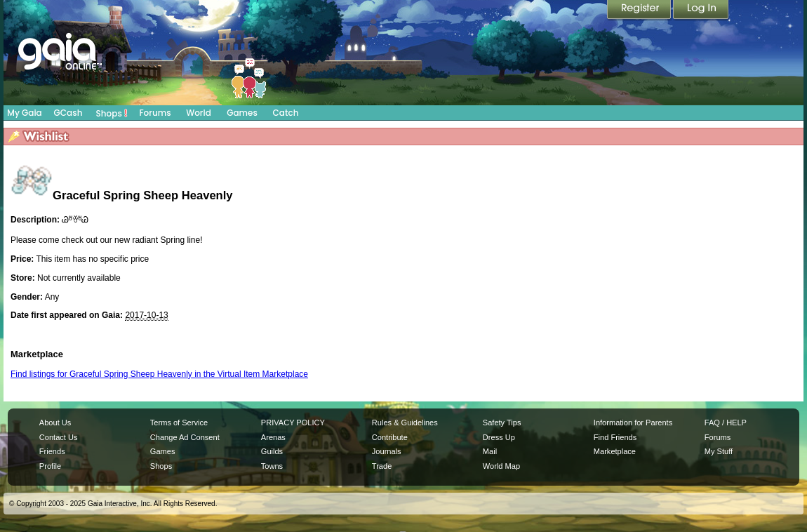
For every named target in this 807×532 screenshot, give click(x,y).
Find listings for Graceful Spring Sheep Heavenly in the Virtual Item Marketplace (159, 374)
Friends (52, 451)
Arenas (273, 437)
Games (242, 113)
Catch (286, 113)
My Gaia (24, 113)
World (199, 113)
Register (640, 11)
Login (701, 11)
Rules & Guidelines (405, 423)
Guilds (272, 451)
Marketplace (615, 451)
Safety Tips (502, 423)
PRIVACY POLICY (293, 423)
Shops (112, 113)
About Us (55, 423)
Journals (387, 451)
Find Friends (615, 437)
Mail (490, 451)
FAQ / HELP (726, 423)
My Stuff (719, 451)
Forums (155, 113)
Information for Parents (633, 423)
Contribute (390, 437)
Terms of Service (179, 423)
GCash (68, 113)
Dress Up (499, 437)
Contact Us (59, 437)
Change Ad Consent (185, 437)
